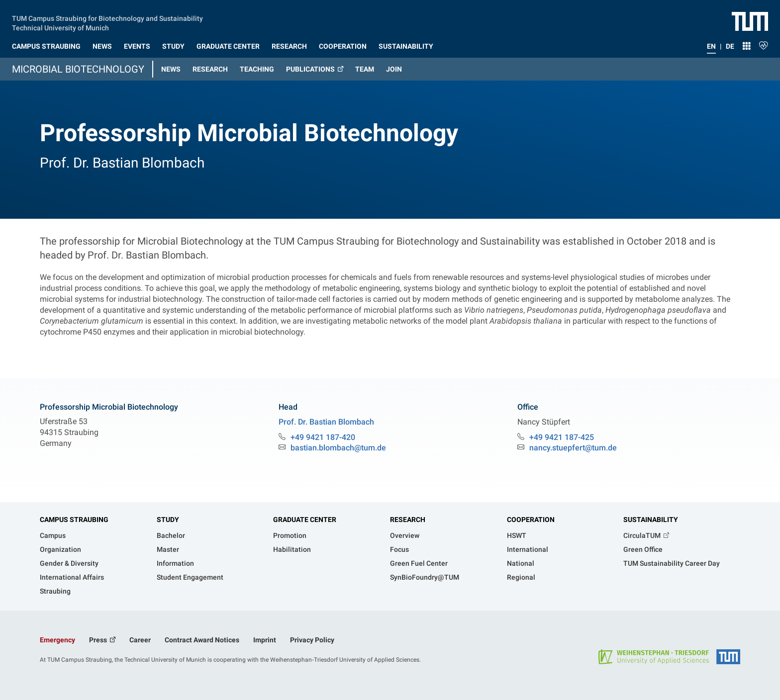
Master (168, 549)
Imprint (265, 640)
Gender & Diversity (69, 563)
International (528, 549)
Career (140, 640)
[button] (46, 44)
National (521, 563)
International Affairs (72, 577)
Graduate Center (305, 520)
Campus (53, 535)
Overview (405, 535)
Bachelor (171, 535)
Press (99, 640)
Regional (521, 577)
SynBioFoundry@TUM (425, 577)
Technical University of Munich (60, 27)
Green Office (643, 549)
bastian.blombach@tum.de (338, 448)
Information (175, 563)
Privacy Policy (312, 640)
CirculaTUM (643, 535)
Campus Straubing (74, 520)
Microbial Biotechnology (78, 69)
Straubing (55, 591)
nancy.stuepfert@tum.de (573, 448)
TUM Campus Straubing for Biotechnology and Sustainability (107, 17)
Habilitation (292, 549)
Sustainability (651, 520)
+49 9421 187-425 (562, 437)
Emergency (57, 640)
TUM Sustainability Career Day (672, 563)
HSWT (517, 535)
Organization (60, 549)
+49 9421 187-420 (323, 437)
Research (408, 520)
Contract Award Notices (202, 640)
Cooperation (531, 520)
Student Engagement (190, 577)
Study (168, 520)
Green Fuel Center (419, 563)
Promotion (290, 535)
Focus (399, 549)
